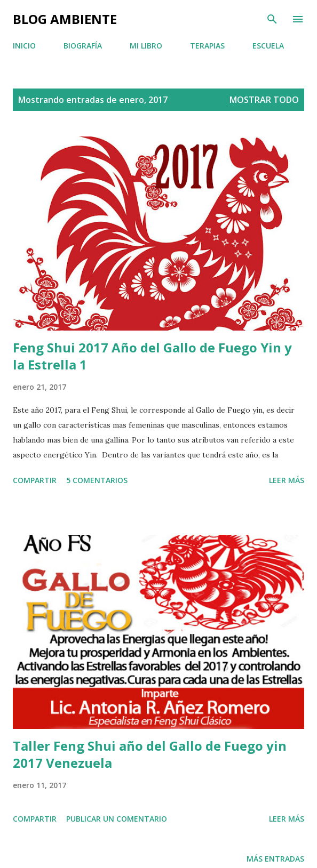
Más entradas (275, 859)
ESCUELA (268, 46)
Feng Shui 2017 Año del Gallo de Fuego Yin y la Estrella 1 (152, 356)
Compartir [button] (35, 480)
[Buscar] (272, 19)
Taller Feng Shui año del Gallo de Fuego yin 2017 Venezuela (150, 754)
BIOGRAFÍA (83, 46)
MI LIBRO (146, 46)
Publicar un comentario (117, 819)
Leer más (287, 480)
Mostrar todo (264, 100)
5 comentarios (97, 480)
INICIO (24, 46)
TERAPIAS (207, 46)
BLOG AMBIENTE (65, 19)
